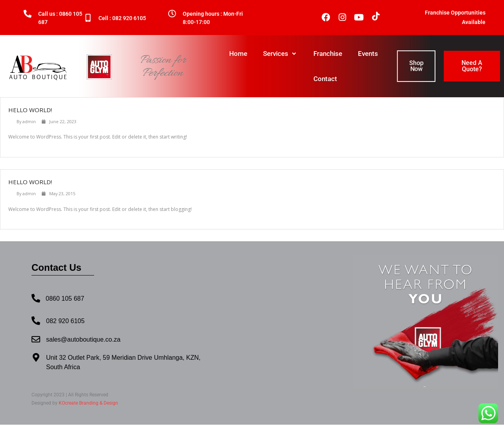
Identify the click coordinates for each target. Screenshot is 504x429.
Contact (325, 79)
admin (29, 121)
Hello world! (30, 110)
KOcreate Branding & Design (88, 403)
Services (280, 54)
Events (368, 54)
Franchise (328, 54)
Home (238, 54)
